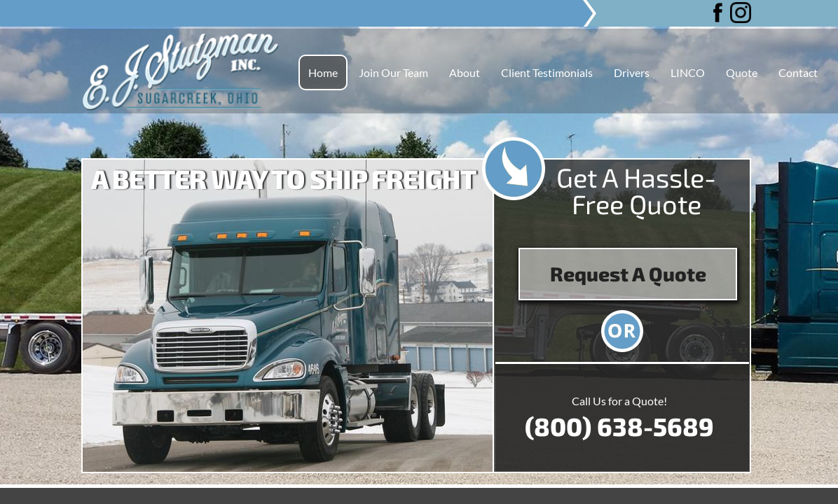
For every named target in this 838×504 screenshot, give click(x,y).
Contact (798, 72)
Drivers (632, 72)
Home (323, 72)
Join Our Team (393, 72)
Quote (742, 72)
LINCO (688, 72)
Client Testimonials (547, 72)
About (465, 72)
